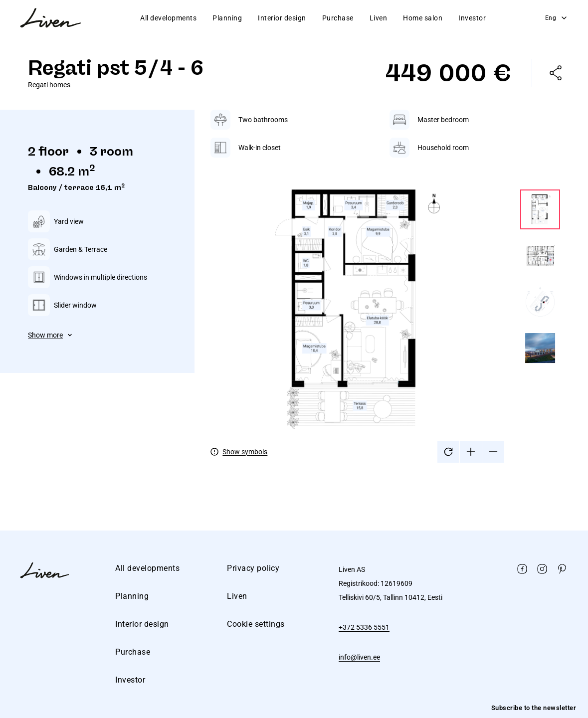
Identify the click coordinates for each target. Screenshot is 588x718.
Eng (557, 18)
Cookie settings (256, 624)
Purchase (338, 18)
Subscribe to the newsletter (534, 708)
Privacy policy (253, 568)
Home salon (423, 18)
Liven (379, 18)
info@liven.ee (359, 657)
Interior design (282, 18)
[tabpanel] (385, 286)
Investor (472, 18)
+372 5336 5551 (364, 627)
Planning (227, 18)
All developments (168, 18)
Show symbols (245, 452)
